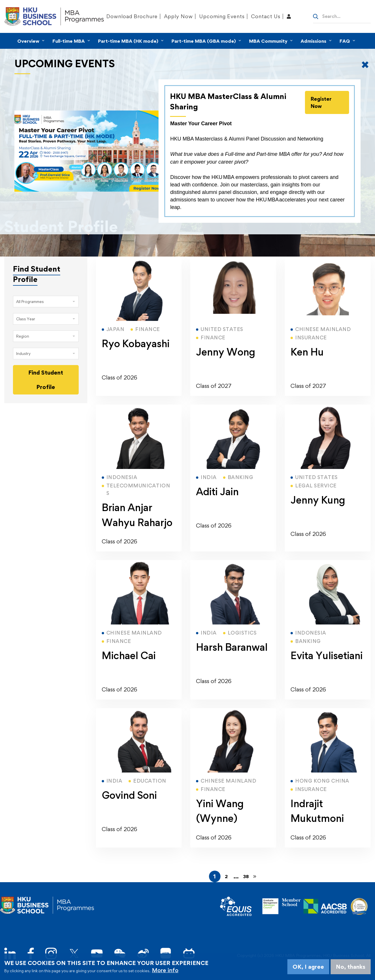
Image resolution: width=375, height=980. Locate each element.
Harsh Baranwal (232, 647)
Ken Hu (307, 352)
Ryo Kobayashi (136, 344)
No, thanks (351, 967)
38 (246, 876)
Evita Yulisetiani (327, 655)
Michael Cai (129, 655)
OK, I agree (308, 967)
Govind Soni (129, 795)
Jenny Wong (226, 352)
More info (165, 970)
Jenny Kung (318, 500)
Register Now (321, 102)
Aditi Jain (217, 492)
